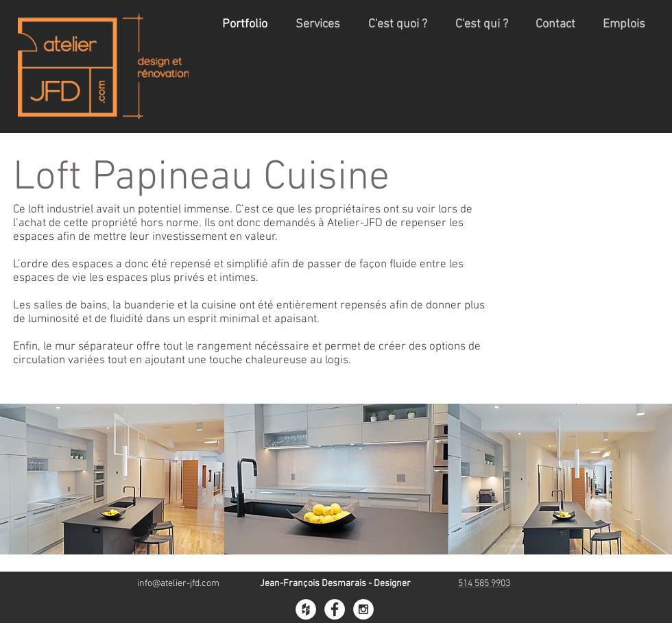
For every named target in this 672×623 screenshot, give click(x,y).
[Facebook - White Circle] (335, 609)
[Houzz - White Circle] (306, 609)
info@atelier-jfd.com (178, 584)
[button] (112, 479)
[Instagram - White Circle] (363, 609)
